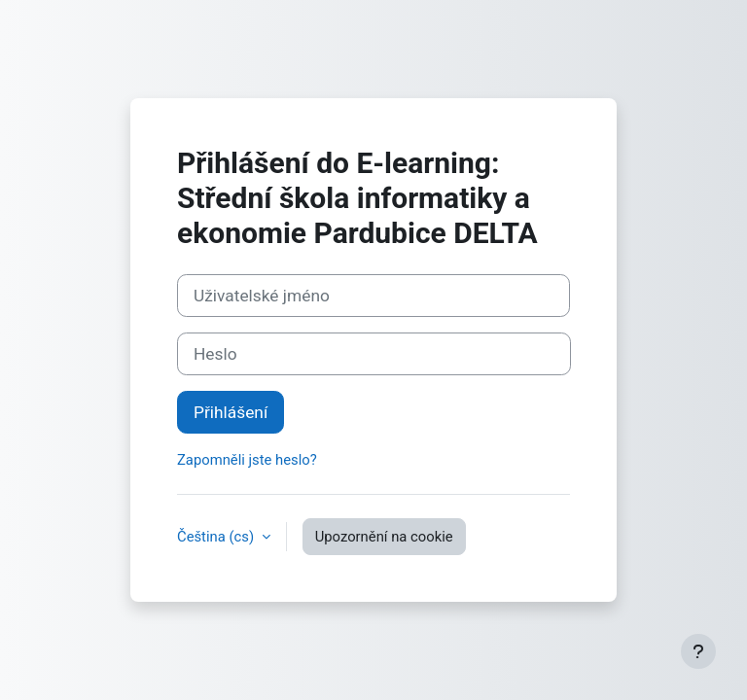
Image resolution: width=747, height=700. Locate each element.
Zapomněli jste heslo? (247, 460)
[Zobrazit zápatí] (698, 651)
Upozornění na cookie (384, 537)
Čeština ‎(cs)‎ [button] (217, 537)
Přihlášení (231, 412)
